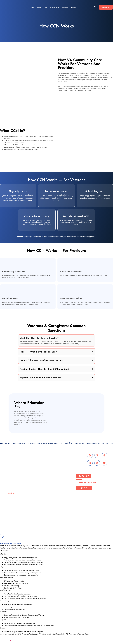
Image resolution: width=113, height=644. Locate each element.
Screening (65, 7)
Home (32, 7)
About (39, 7)
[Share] (9, 641)
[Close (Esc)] (13, 641)
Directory (74, 7)
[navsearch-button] (95, 7)
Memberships (55, 7)
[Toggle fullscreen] (5, 641)
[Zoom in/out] (2, 641)
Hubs (46, 7)
